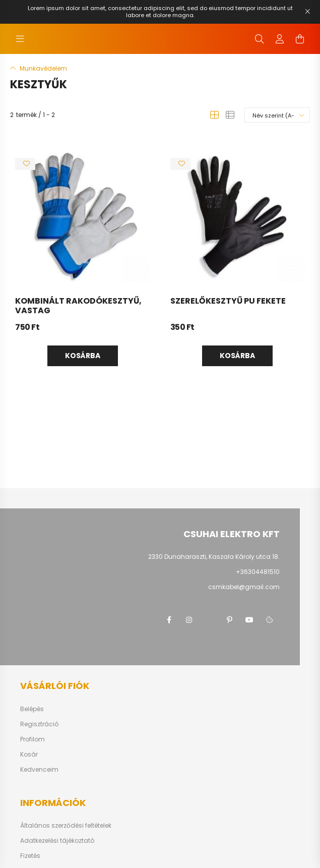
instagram (189, 620)
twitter (209, 620)
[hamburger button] (20, 39)
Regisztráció (39, 724)
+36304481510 (258, 572)
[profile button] (280, 39)
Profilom (33, 739)
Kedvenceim (39, 770)
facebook (169, 620)
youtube (249, 620)
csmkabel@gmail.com (244, 587)
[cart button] (300, 39)
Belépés (32, 709)
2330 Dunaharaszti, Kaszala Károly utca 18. (214, 557)
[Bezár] (307, 12)
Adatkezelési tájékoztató (57, 841)
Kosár (29, 755)
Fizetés (30, 856)
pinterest (229, 620)
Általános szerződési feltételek (66, 826)
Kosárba (83, 356)
